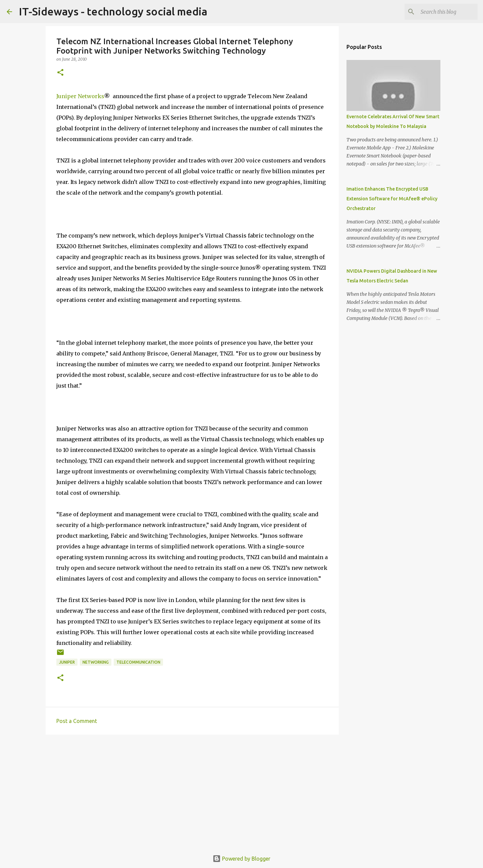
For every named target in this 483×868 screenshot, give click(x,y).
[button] (60, 73)
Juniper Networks (80, 96)
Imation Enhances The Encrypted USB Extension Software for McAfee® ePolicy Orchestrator (392, 199)
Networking (96, 662)
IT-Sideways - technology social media (113, 11)
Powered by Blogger (241, 859)
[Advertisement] (192, 792)
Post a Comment (77, 721)
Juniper (67, 662)
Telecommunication (138, 662)
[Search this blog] (442, 12)
